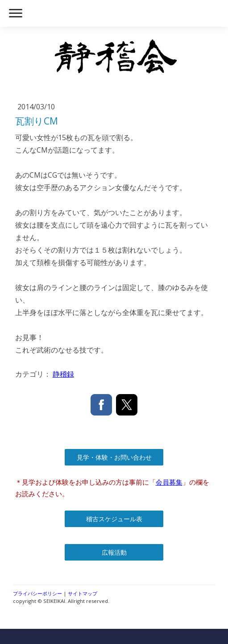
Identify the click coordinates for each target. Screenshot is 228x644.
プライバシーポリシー (37, 593)
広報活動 (114, 552)
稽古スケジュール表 (114, 519)
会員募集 (169, 482)
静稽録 (63, 374)
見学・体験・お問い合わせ (114, 457)
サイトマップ (83, 593)
